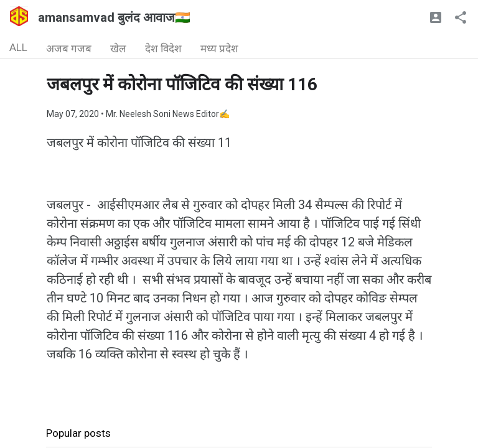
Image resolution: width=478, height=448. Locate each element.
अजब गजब (69, 49)
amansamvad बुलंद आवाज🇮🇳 (114, 17)
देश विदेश (163, 49)
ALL (18, 47)
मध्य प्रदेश (219, 49)
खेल (118, 49)
